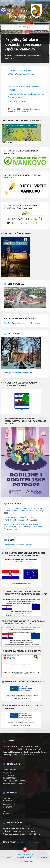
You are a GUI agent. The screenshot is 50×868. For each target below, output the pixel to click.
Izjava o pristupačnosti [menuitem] (25, 854)
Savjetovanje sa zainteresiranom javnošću (25, 110)
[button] (3, 10)
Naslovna (9, 56)
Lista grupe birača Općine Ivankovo (18, 545)
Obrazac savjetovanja (18, 101)
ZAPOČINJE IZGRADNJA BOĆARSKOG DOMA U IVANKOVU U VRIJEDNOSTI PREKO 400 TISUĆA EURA (24, 525)
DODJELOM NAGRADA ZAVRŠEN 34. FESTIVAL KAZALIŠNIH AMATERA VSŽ (21, 519)
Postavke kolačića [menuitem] (40, 857)
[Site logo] (25, 19)
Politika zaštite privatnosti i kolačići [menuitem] (17, 857)
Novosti (26, 109)
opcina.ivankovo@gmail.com (28, 842)
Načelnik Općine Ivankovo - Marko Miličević (23, 323)
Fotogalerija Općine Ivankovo (18, 373)
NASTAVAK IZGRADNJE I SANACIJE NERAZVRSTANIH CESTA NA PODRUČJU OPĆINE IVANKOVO (24, 509)
